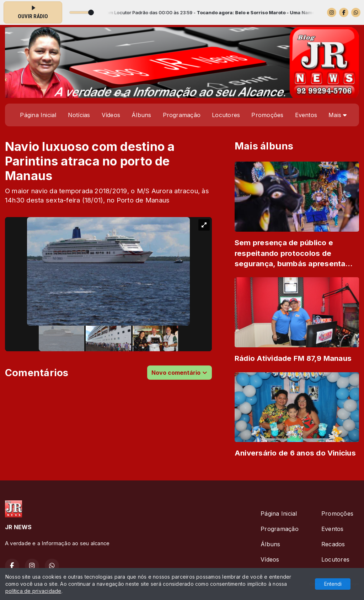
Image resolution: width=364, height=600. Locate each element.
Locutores (226, 115)
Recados (333, 544)
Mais (338, 115)
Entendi (333, 584)
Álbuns (141, 115)
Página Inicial (38, 115)
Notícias (79, 115)
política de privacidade (33, 591)
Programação (182, 115)
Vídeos (111, 115)
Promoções (267, 115)
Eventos (306, 115)
